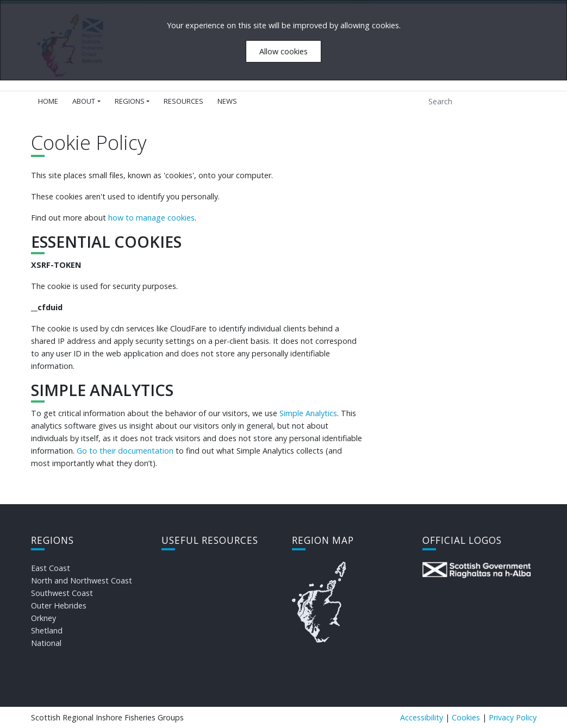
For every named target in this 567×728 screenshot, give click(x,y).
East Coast (51, 568)
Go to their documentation (125, 451)
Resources (183, 101)
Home (48, 101)
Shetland (47, 630)
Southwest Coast (62, 593)
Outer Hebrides (59, 605)
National (46, 643)
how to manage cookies (151, 218)
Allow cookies (283, 51)
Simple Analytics (308, 413)
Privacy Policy (513, 717)
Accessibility (422, 717)
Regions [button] (130, 101)
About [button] (84, 101)
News (227, 101)
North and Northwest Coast (82, 580)
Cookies (466, 717)
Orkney (43, 618)
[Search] (472, 101)
